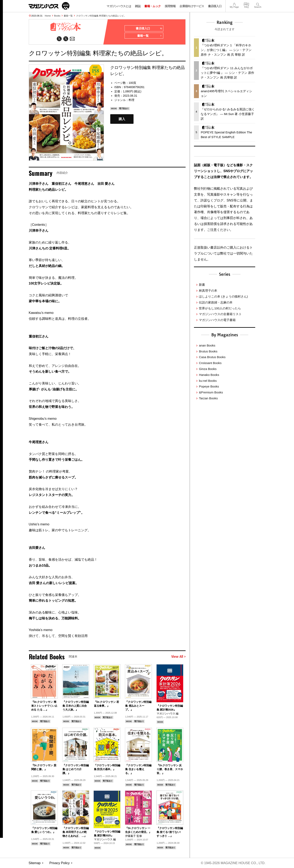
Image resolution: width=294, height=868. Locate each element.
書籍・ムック (153, 6)
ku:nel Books (208, 381)
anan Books (207, 345)
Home (48, 16)
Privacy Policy (60, 863)
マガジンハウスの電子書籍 (217, 320)
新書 (202, 285)
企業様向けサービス (192, 6)
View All (178, 657)
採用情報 (170, 6)
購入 (122, 119)
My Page (234, 4)
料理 (131, 100)
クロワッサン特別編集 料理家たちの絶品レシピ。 (101, 16)
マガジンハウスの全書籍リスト (220, 314)
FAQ (246, 4)
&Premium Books (211, 392)
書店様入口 (215, 6)
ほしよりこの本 (223, 296)
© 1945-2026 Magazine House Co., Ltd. (233, 863)
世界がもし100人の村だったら (220, 308)
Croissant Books (210, 363)
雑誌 (138, 6)
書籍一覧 (68, 16)
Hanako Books (209, 375)
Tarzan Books (208, 398)
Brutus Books (208, 351)
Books (57, 16)
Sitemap (35, 863)
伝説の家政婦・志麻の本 (216, 302)
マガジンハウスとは (119, 6)
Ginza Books (208, 369)
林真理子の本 (208, 291)
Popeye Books (209, 386)
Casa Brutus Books (212, 357)
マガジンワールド (49, 6)
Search (258, 4)
